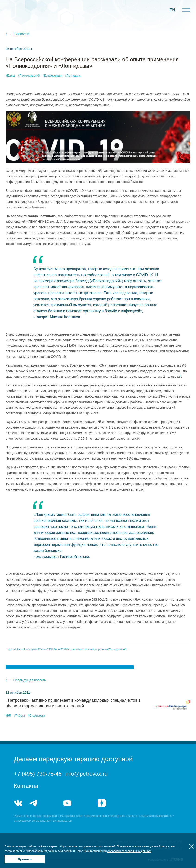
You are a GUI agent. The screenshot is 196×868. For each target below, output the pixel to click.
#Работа (19, 716)
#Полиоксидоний (29, 76)
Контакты (26, 786)
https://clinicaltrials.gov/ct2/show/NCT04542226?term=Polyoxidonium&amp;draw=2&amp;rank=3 (67, 649)
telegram (33, 803)
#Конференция (52, 76)
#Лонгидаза (73, 76)
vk (18, 803)
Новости (22, 34)
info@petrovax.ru (86, 774)
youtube (67, 803)
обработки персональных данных (129, 851)
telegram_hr (50, 803)
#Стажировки (36, 716)
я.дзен (102, 803)
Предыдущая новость (30, 680)
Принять (25, 859)
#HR (8, 716)
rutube (84, 803)
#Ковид (10, 76)
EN (172, 10)
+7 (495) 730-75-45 (38, 774)
